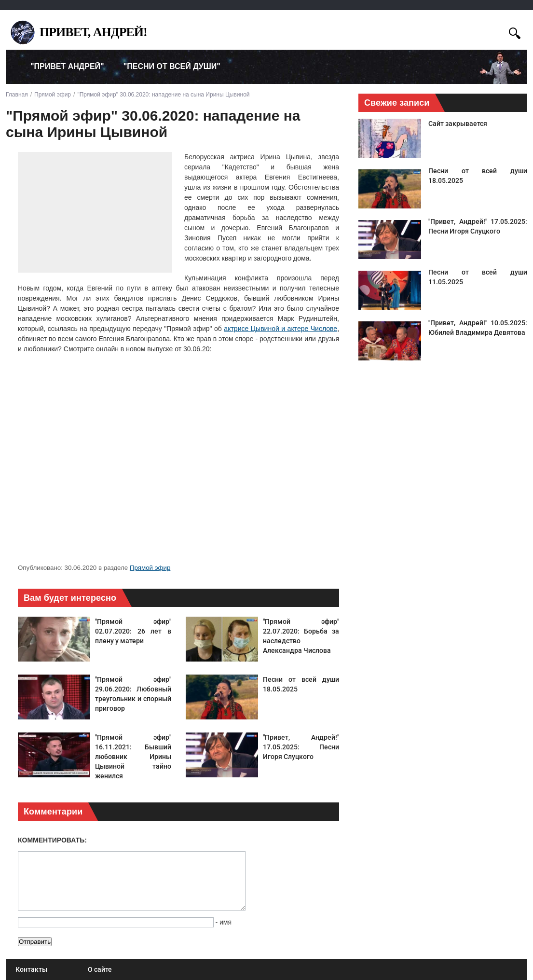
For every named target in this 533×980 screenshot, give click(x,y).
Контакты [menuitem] (31, 969)
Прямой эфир (150, 568)
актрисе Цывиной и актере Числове (280, 329)
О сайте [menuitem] (100, 969)
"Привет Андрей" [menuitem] (67, 66)
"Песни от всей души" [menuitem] (172, 66)
